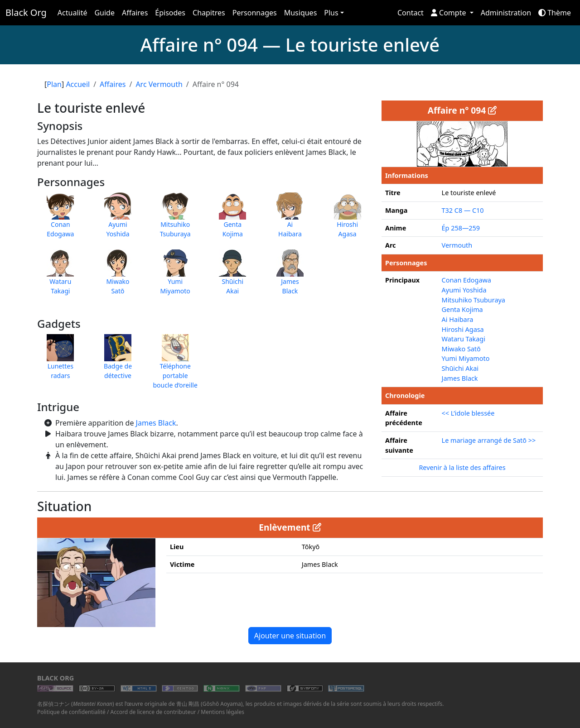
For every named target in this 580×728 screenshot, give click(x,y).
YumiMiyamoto (175, 277)
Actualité (72, 13)
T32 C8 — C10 (463, 210)
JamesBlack (290, 277)
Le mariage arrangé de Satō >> (489, 440)
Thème (555, 13)
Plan (54, 84)
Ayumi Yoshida (464, 290)
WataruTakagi (60, 277)
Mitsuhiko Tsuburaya (474, 300)
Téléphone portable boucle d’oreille (175, 366)
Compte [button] (449, 13)
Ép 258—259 (461, 228)
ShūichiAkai (232, 277)
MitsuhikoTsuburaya (175, 220)
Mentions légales (222, 712)
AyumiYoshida (118, 220)
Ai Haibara (458, 319)
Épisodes (170, 13)
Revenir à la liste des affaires (462, 467)
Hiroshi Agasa (463, 329)
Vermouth (457, 245)
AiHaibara (290, 220)
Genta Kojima (462, 309)
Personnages (255, 13)
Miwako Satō (461, 349)
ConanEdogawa (60, 220)
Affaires (135, 13)
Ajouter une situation (290, 636)
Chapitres (209, 13)
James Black (156, 423)
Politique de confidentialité (71, 712)
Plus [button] (331, 13)
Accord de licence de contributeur (153, 712)
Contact (411, 13)
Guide (104, 13)
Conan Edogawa (466, 280)
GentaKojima (232, 220)
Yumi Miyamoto (466, 358)
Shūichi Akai (460, 368)
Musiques (301, 13)
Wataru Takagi (464, 339)
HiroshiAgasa (348, 220)
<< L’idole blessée (468, 413)
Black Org (26, 12)
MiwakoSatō (118, 277)
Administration (506, 13)
